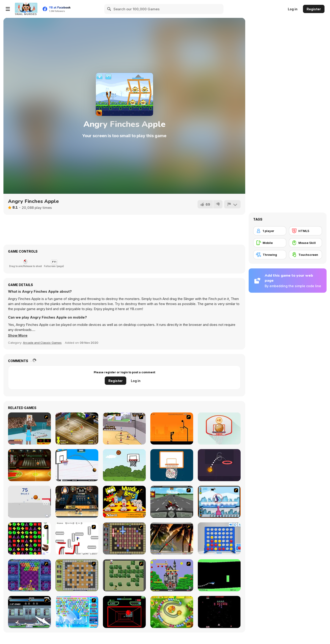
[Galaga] (219, 612)
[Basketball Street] (29, 465)
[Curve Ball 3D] (124, 612)
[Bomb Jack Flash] (172, 575)
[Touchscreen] (305, 255)
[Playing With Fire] (77, 575)
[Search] (109, 9)
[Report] (232, 204)
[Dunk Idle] (219, 465)
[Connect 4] (219, 538)
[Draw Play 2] (77, 538)
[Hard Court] (77, 428)
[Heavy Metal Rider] (172, 502)
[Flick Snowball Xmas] (172, 465)
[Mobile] (270, 243)
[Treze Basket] (29, 502)
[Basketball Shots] (124, 465)
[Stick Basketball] (124, 428)
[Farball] (172, 428)
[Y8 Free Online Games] (26, 9)
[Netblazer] (29, 428)
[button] (18, 336)
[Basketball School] (77, 465)
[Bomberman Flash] (124, 575)
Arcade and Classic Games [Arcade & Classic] (42, 343)
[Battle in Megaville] (29, 612)
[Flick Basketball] (219, 428)
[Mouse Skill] (305, 243)
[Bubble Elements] (77, 612)
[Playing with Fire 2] (124, 538)
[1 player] (270, 231)
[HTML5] (305, 231)
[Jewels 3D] (29, 538)
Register (314, 9)
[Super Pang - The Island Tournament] (172, 538)
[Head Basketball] (77, 502)
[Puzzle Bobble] (29, 575)
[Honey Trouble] (172, 612)
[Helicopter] (219, 575)
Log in (293, 9)
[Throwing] (270, 255)
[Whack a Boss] (124, 502)
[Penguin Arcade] (219, 502)
